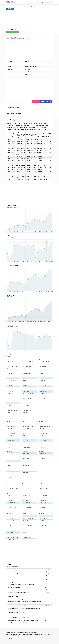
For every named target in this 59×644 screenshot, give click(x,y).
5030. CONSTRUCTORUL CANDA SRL (12, 376)
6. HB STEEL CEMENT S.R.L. (27, 528)
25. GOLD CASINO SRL (43, 383)
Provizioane (43, 128)
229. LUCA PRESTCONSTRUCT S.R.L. (29, 505)
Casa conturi (32, 128)
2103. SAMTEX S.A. (10, 448)
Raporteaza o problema (46, 101)
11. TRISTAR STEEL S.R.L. (11, 477)
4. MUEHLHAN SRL (10, 398)
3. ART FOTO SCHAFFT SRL (43, 396)
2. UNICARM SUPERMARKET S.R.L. (28, 426)
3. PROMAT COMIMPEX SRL (27, 366)
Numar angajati (30, 129)
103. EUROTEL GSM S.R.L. (43, 500)
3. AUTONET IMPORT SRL (43, 429)
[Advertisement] (17, 19)
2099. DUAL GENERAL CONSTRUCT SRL (13, 438)
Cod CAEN (37, 129)
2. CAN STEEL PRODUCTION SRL (28, 394)
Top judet (24, 359)
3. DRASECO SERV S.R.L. (11, 521)
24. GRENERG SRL (42, 381)
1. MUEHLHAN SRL (10, 516)
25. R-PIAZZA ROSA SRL (11, 540)
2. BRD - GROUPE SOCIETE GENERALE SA (13, 489)
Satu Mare (28, 69)
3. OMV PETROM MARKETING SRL (12, 366)
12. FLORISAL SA (42, 438)
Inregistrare (49, 3)
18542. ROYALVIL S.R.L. (10, 500)
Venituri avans (11, 126)
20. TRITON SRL (42, 371)
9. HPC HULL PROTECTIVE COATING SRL (13, 473)
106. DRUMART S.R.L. (43, 507)
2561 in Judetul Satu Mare (20, 111)
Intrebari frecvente (31, 642)
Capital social (35, 126)
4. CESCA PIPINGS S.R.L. (43, 398)
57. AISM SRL (25, 385)
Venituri (41, 124)
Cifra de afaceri (14, 124)
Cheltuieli (46, 124)
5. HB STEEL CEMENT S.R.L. (27, 463)
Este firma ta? (36, 101)
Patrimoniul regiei (21, 129)
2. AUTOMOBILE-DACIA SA (11, 364)
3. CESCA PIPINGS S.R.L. (27, 521)
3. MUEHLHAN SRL (10, 458)
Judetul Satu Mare (29, 72)
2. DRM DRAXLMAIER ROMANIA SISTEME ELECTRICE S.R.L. (46, 426)
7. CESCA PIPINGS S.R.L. (27, 406)
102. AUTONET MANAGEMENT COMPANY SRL (46, 498)
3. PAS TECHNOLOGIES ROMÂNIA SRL (13, 396)
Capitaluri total (27, 126)
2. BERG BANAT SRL (10, 518)
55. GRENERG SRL (26, 381)
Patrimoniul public (12, 129)
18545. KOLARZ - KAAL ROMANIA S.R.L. (13, 507)
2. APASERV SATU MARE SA (44, 489)
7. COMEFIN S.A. (10, 406)
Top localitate (41, 359)
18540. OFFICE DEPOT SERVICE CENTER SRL (14, 496)
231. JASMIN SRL (26, 510)
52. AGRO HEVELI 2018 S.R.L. (28, 373)
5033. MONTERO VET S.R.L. (11, 383)
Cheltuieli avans (19, 126)
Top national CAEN (9, 389)
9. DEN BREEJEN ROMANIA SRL (12, 410)
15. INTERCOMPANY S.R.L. (43, 445)
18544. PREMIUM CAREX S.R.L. (12, 505)
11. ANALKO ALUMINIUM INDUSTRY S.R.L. (13, 415)
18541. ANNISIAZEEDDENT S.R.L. (12, 498)
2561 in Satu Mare (30, 111)
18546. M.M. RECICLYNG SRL (11, 510)
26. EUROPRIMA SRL (43, 385)
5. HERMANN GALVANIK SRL (28, 401)
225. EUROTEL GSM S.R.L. (27, 496)
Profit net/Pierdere (34, 124)
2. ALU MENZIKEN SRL (27, 489)
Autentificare (40, 3)
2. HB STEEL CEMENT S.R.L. (44, 394)
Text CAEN (43, 129)
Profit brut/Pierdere (23, 124)
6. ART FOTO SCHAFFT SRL (27, 403)
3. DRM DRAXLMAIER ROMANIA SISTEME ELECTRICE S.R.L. (30, 429)
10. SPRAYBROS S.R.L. (27, 413)
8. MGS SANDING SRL (27, 408)
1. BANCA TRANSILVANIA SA (11, 486)
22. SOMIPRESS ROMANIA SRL (44, 376)
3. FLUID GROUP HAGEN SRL (28, 491)
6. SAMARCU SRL (10, 466)
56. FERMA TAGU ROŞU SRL (27, 383)
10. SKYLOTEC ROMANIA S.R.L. (12, 475)
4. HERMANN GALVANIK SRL (28, 523)
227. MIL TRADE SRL (26, 500)
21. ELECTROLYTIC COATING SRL (12, 530)
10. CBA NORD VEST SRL (43, 433)
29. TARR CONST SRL (26, 443)
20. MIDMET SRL (10, 528)
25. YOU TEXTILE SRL (26, 433)
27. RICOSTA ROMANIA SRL (27, 438)
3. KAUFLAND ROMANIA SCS (11, 429)
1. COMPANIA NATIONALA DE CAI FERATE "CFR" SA (14, 424)
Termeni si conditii (19, 642)
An (8, 124)
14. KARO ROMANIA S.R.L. (44, 443)
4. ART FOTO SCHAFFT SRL (43, 523)
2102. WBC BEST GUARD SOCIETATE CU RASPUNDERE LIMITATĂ (14, 445)
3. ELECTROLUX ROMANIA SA (44, 366)
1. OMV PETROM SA (10, 362)
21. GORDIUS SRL (42, 373)
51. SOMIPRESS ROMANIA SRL (28, 371)
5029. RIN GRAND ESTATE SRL (12, 373)
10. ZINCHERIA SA (10, 413)
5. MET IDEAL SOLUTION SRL (28, 525)
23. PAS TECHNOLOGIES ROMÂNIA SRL (13, 535)
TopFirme (10, 639)
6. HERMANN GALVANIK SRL (28, 466)
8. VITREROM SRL (10, 408)
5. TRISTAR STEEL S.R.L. (11, 401)
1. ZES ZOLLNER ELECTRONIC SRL (28, 362)
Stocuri (21, 128)
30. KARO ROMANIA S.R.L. (27, 445)
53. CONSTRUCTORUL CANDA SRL (28, 376)
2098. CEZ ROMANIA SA (11, 436)
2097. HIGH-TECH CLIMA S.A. (11, 433)
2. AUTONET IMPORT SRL (27, 364)
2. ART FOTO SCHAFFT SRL (43, 456)
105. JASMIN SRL (42, 505)
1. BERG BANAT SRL (10, 391)
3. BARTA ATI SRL (42, 491)
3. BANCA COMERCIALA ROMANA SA (13, 491)
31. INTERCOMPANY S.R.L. (27, 448)
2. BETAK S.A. (9, 394)
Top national (8, 359)
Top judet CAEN (25, 389)
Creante (26, 128)
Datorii (38, 128)
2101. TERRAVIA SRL (10, 443)
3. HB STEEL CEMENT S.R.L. (27, 396)
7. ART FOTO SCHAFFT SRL (27, 530)
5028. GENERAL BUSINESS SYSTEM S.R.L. (13, 371)
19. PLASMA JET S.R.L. (10, 525)
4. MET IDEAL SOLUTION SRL (28, 398)
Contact (20, 636)
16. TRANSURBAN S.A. (43, 448)
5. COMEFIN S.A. (10, 463)
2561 (13, 111)
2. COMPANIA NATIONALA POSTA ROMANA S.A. (14, 426)
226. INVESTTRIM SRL (26, 498)
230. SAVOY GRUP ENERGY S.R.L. (28, 507)
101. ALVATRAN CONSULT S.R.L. (44, 496)
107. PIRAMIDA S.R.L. (43, 510)
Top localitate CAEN (42, 389)
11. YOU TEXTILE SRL (43, 436)
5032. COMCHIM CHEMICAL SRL (12, 381)
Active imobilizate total (45, 126)
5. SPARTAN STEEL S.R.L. (43, 401)
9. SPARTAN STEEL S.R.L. (27, 410)
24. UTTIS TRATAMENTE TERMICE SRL (13, 537)
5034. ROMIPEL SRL (10, 385)
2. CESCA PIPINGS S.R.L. (43, 518)
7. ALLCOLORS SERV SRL (11, 468)
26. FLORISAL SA (26, 436)
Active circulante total (13, 128)
